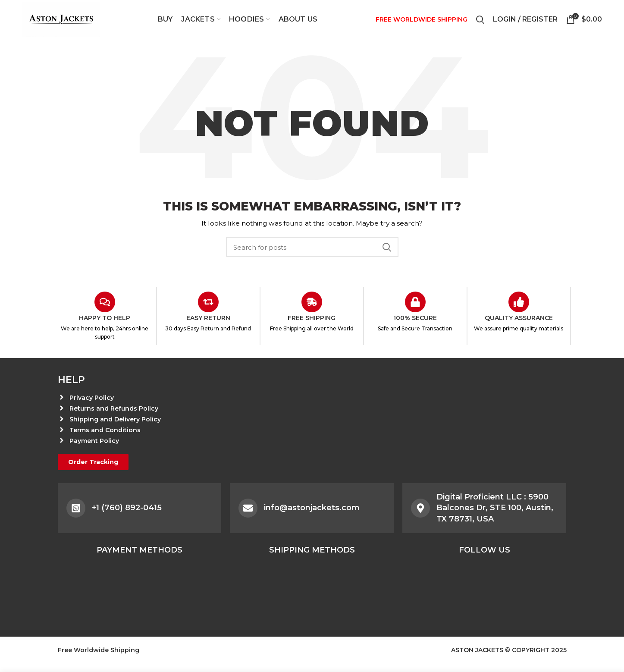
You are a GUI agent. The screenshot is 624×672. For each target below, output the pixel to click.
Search (387, 247)
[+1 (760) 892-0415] (76, 508)
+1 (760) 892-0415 (127, 508)
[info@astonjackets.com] (248, 508)
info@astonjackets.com (312, 508)
